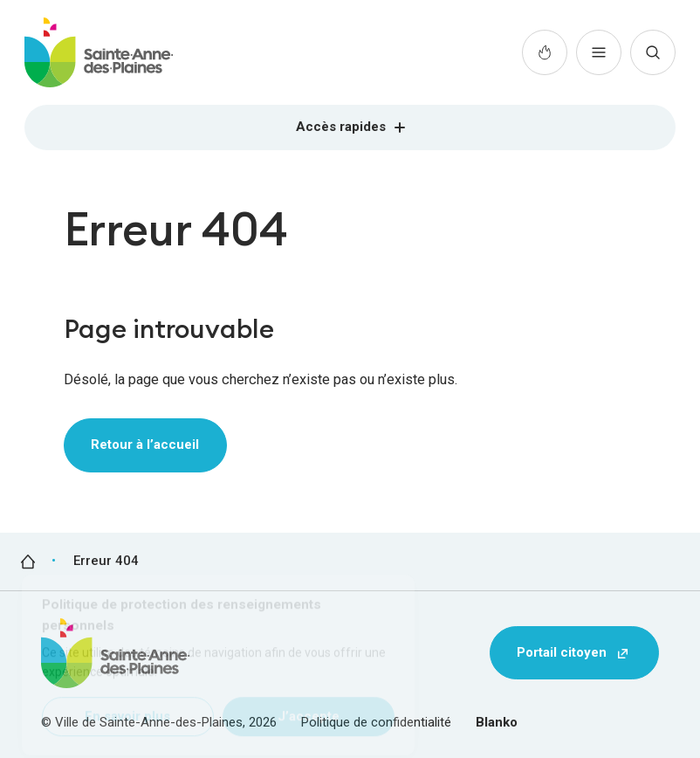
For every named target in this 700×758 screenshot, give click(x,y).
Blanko (497, 722)
